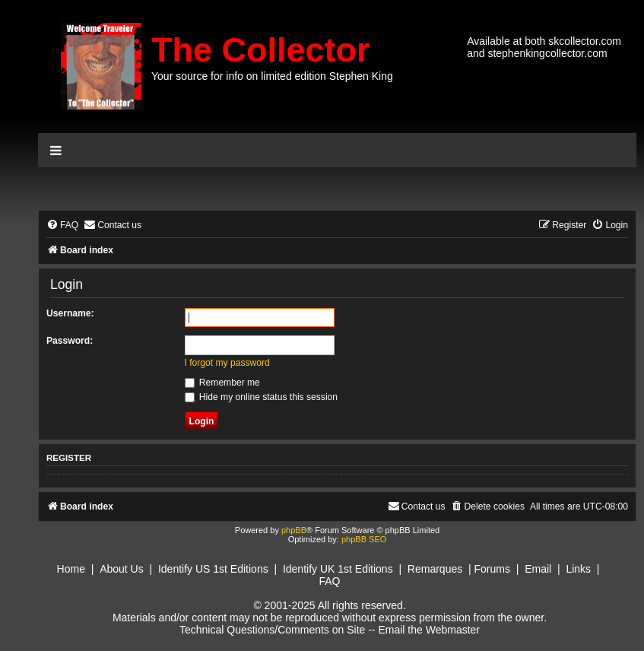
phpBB (294, 530)
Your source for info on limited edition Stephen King (272, 76)
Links (578, 569)
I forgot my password (227, 363)
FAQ (329, 581)
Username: (70, 313)
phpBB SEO (364, 539)
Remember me (222, 383)
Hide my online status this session (262, 397)
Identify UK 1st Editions (338, 569)
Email (538, 569)
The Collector (261, 50)
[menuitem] (62, 225)
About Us (122, 569)
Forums (492, 569)
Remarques (435, 569)
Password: (70, 341)
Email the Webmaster (429, 630)
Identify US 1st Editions (213, 569)
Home (71, 569)
